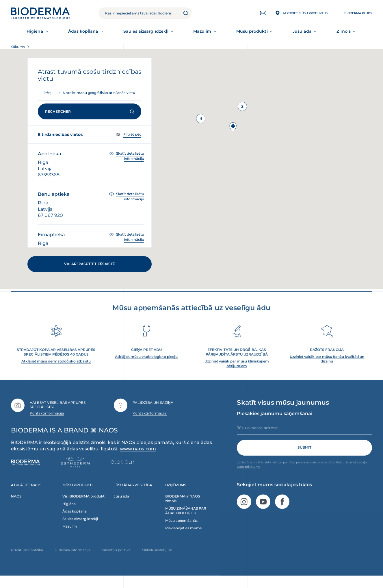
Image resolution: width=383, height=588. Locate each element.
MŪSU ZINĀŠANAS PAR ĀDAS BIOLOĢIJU (186, 518)
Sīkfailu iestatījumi (158, 558)
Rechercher (90, 111)
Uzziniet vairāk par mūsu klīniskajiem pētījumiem (237, 371)
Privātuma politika (27, 558)
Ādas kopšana (83, 31)
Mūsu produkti (252, 31)
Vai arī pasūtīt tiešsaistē (90, 264)
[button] (233, 127)
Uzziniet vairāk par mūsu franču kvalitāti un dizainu (327, 367)
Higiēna (35, 31)
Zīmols (343, 31)
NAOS (16, 504)
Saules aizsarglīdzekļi (146, 31)
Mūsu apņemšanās (181, 528)
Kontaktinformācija (47, 421)
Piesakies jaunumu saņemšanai (275, 421)
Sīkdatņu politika (116, 558)
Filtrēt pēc (132, 134)
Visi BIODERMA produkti (84, 504)
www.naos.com (138, 457)
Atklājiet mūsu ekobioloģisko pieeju (146, 364)
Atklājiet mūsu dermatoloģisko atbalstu (56, 369)
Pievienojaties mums (183, 536)
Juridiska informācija (72, 558)
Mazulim (202, 31)
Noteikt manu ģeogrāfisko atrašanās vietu (99, 93)
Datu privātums (249, 475)
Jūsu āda (302, 31)
